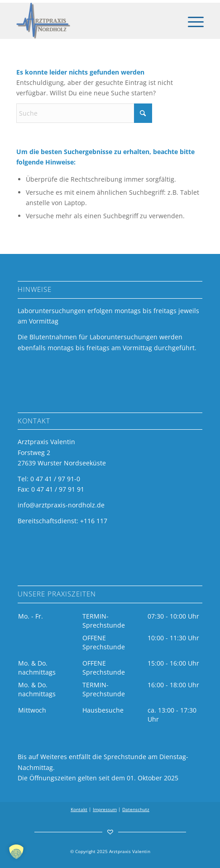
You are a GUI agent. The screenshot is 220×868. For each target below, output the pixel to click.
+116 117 (94, 521)
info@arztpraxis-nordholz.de (61, 505)
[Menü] (191, 21)
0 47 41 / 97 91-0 (55, 479)
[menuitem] (191, 21)
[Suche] (84, 113)
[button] (16, 852)
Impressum (105, 809)
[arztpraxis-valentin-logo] (91, 21)
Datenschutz (136, 809)
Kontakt (79, 809)
